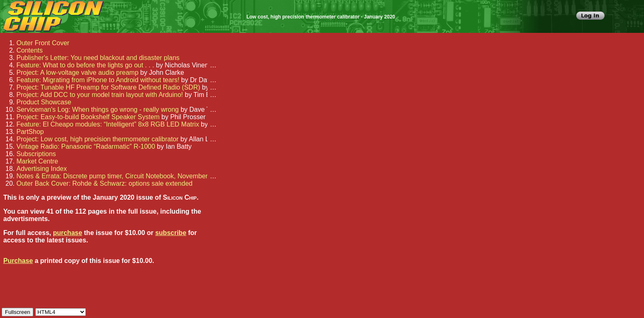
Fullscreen (17, 312)
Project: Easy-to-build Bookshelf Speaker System (88, 117)
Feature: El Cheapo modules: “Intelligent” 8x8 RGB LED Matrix (108, 124)
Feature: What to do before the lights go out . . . (85, 65)
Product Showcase (44, 102)
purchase (68, 233)
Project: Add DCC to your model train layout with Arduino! (100, 95)
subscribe (171, 233)
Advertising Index (42, 169)
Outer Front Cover (43, 43)
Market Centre (37, 161)
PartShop (30, 132)
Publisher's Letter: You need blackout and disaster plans (98, 58)
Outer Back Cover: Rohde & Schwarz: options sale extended (105, 183)
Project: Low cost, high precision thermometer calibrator (98, 139)
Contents (30, 50)
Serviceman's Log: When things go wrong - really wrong (98, 109)
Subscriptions (36, 154)
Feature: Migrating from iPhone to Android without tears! (98, 80)
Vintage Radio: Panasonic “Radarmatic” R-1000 (86, 146)
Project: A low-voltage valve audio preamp (77, 73)
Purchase (18, 261)
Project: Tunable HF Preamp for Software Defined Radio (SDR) (108, 87)
